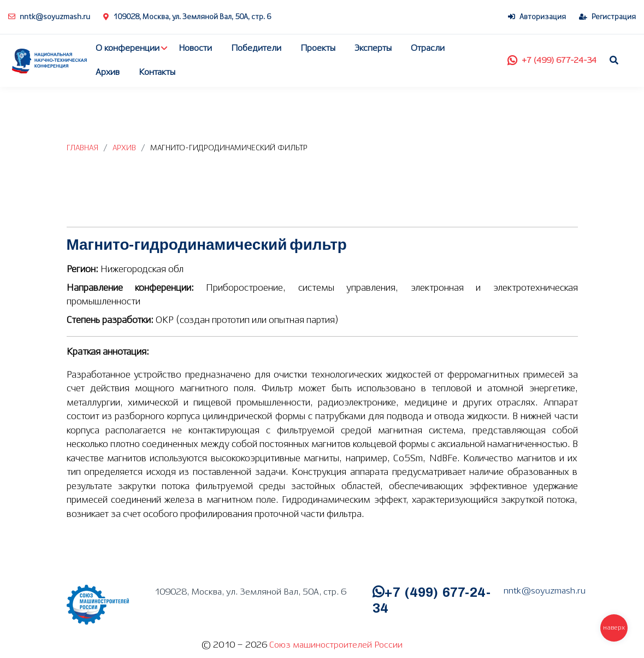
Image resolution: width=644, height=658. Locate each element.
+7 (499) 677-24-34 (552, 61)
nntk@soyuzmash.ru (49, 17)
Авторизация (537, 17)
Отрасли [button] (428, 48)
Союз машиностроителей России (336, 645)
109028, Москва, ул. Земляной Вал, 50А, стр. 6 (187, 17)
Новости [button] (195, 48)
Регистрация (607, 17)
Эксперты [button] (373, 48)
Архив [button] (108, 72)
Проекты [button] (318, 48)
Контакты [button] (157, 72)
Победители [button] (256, 48)
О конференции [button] (128, 48)
